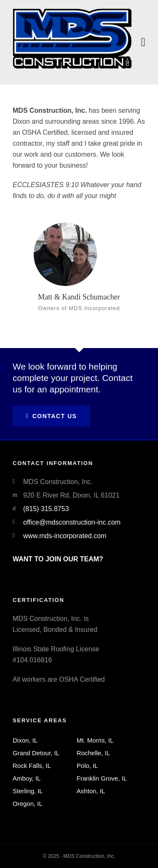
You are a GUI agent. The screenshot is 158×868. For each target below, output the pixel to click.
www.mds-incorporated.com (65, 536)
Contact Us (51, 416)
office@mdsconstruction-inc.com (72, 522)
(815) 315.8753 (46, 509)
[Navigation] (143, 42)
